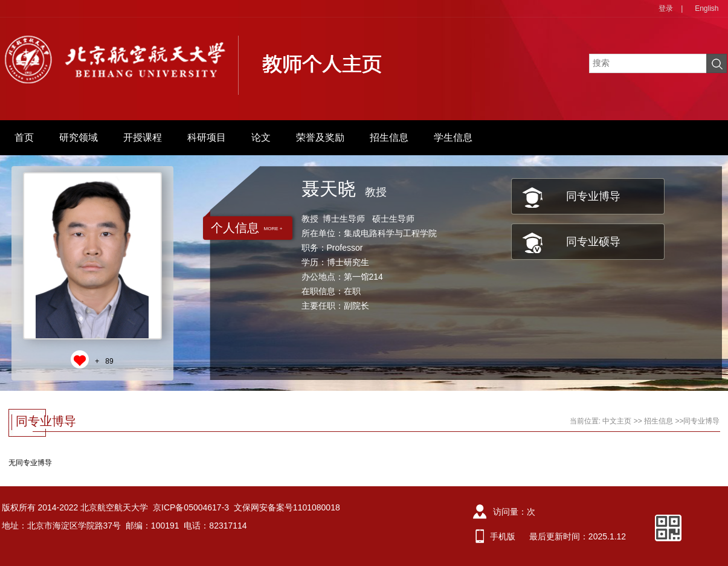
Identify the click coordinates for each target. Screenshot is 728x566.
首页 (24, 137)
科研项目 (207, 137)
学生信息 (453, 137)
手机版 (503, 536)
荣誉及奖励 (320, 137)
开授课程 (143, 137)
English (707, 8)
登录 (666, 8)
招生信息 (389, 137)
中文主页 (617, 421)
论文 (261, 137)
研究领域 (79, 137)
